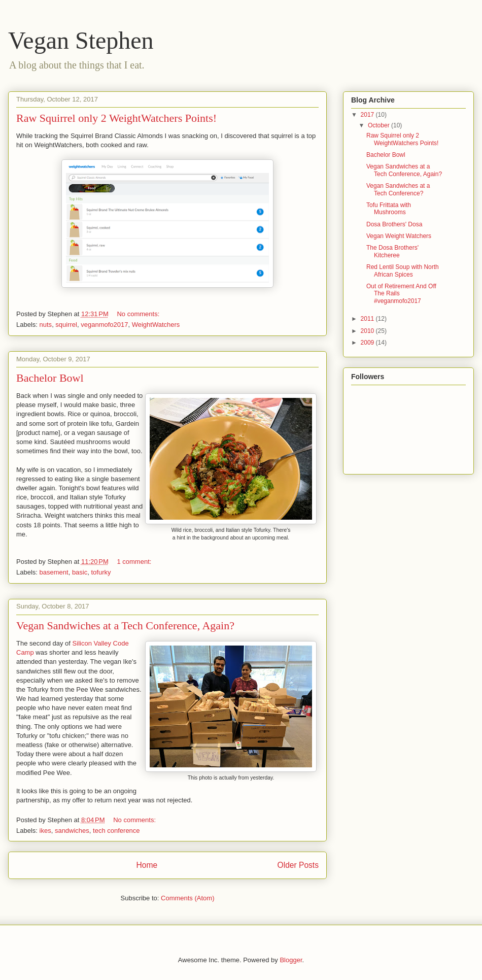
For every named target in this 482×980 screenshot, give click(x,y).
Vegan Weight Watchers (399, 236)
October (380, 125)
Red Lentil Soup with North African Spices (403, 271)
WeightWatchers (156, 325)
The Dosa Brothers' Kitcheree (392, 251)
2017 (368, 115)
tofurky (101, 572)
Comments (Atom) (187, 898)
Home (147, 865)
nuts (46, 325)
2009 (368, 343)
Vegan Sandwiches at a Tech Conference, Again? (125, 626)
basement (54, 572)
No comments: (139, 314)
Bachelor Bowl (50, 378)
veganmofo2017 (104, 325)
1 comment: (135, 562)
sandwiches (72, 831)
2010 (368, 331)
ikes (45, 831)
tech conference (116, 831)
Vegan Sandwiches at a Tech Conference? (398, 189)
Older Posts (298, 865)
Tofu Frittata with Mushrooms (389, 209)
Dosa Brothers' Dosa (394, 224)
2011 (368, 319)
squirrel (66, 325)
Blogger (291, 960)
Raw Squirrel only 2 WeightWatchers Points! (116, 118)
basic (80, 572)
